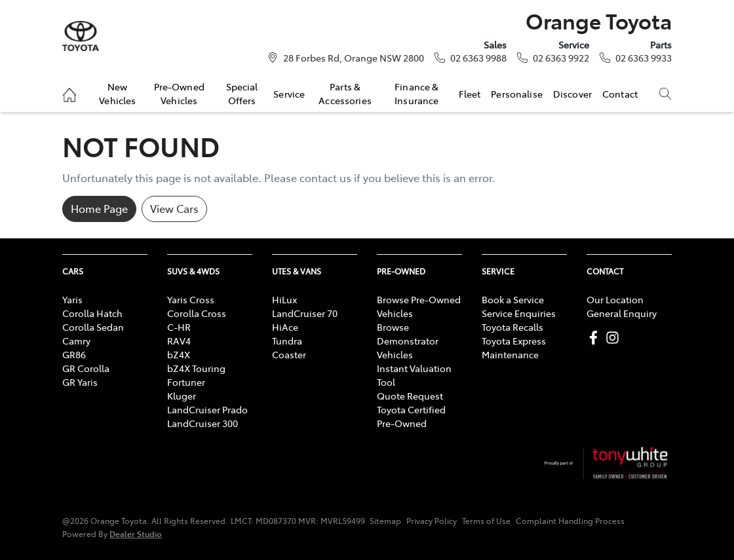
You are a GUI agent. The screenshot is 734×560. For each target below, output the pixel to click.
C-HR (179, 327)
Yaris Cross (191, 299)
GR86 (74, 354)
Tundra (287, 341)
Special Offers (242, 93)
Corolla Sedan (93, 327)
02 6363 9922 (561, 58)
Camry (76, 341)
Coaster (289, 354)
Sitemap (385, 521)
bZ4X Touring (196, 368)
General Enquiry (622, 313)
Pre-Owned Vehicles (179, 93)
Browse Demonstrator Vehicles (408, 341)
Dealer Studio (136, 533)
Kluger (182, 396)
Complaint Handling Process (570, 521)
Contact (620, 94)
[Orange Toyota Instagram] (615, 338)
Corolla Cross (197, 313)
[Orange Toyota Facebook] (596, 338)
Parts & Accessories (345, 93)
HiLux (284, 299)
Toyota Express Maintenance (514, 347)
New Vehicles (117, 93)
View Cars (174, 208)
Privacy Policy (432, 521)
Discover (572, 94)
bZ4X (179, 354)
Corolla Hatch (92, 313)
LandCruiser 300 (203, 423)
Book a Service (513, 299)
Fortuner (186, 382)
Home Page (99, 208)
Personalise (517, 94)
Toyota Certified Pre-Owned (411, 416)
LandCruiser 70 (305, 313)
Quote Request (410, 396)
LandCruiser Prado (207, 409)
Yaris (72, 299)
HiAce (285, 327)
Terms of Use (486, 521)
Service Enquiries (519, 313)
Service (289, 94)
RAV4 (179, 341)
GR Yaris (80, 382)
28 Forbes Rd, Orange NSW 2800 (354, 58)
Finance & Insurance (416, 93)
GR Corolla (86, 368)
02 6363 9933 (644, 58)
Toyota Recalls (512, 327)
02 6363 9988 (478, 58)
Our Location (615, 299)
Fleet (470, 94)
